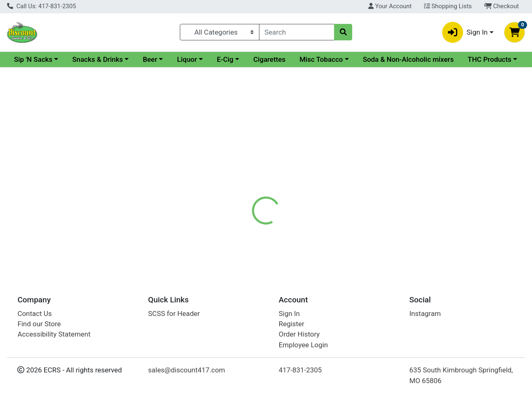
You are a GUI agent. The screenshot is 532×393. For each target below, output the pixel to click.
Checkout (502, 6)
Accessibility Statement (54, 335)
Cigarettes (341, 59)
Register (292, 324)
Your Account (390, 6)
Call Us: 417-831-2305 (41, 6)
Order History (299, 335)
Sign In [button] (465, 32)
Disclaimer (284, 194)
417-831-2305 (300, 370)
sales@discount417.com (187, 370)
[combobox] (297, 32)
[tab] (245, 194)
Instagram (425, 313)
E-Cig (297, 59)
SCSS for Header (174, 313)
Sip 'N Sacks (105, 59)
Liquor (258, 59)
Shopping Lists (448, 6)
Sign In (289, 313)
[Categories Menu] (220, 32)
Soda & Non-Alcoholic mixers (60, 75)
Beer (221, 59)
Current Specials (40, 59)
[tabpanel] (377, 235)
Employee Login (303, 345)
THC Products (141, 75)
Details (245, 194)
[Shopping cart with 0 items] (514, 32)
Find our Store (39, 324)
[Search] (297, 32)
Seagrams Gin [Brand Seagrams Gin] (329, 227)
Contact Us (34, 313)
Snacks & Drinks (169, 59)
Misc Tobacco (392, 59)
